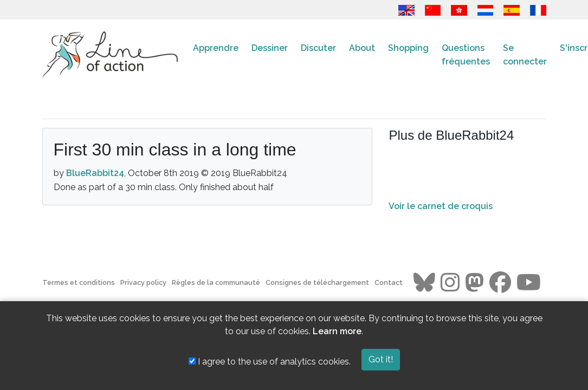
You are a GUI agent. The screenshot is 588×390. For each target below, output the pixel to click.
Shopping (408, 48)
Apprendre (216, 48)
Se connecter (525, 55)
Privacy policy (143, 282)
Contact (389, 282)
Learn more (337, 331)
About (362, 48)
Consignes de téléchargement (317, 282)
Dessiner (270, 48)
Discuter (318, 48)
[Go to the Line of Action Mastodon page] (474, 283)
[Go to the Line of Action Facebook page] (500, 283)
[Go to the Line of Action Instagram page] (450, 283)
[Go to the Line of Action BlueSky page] (424, 283)
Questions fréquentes (466, 55)
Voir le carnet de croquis (441, 206)
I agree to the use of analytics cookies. (270, 362)
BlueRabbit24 (95, 173)
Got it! (381, 359)
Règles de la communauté (216, 282)
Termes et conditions (79, 282)
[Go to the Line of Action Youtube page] (529, 283)
